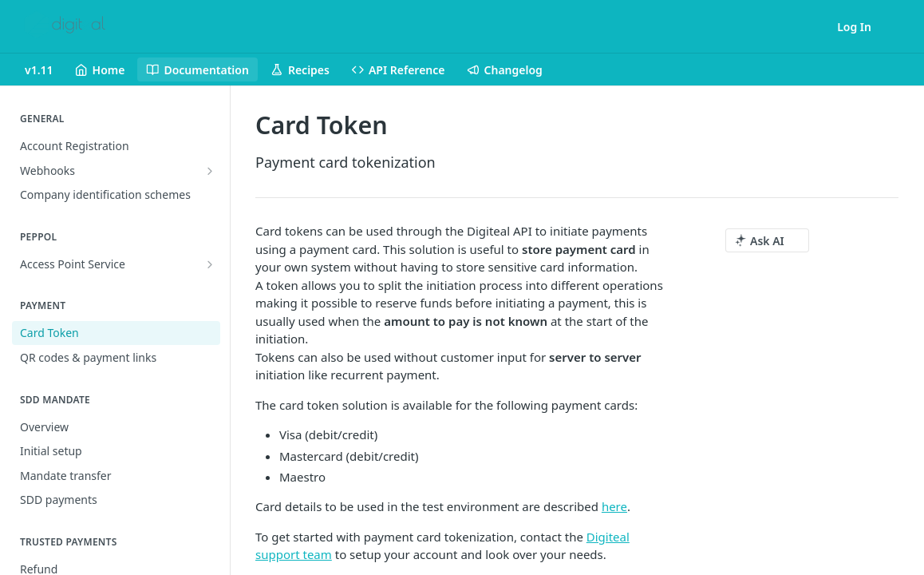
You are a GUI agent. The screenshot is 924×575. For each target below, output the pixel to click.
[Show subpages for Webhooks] (210, 171)
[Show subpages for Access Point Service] (210, 264)
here (614, 506)
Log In (854, 27)
